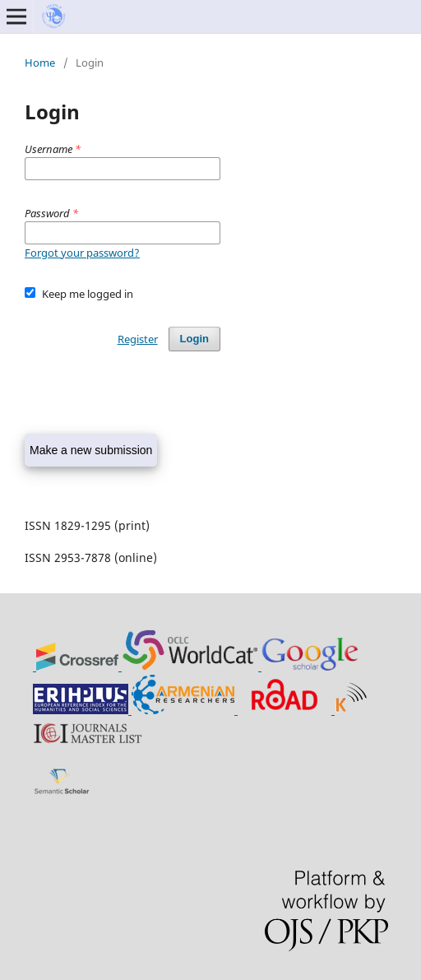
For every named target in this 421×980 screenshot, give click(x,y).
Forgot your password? (82, 253)
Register (138, 339)
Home (40, 63)
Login (194, 339)
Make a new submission (91, 450)
